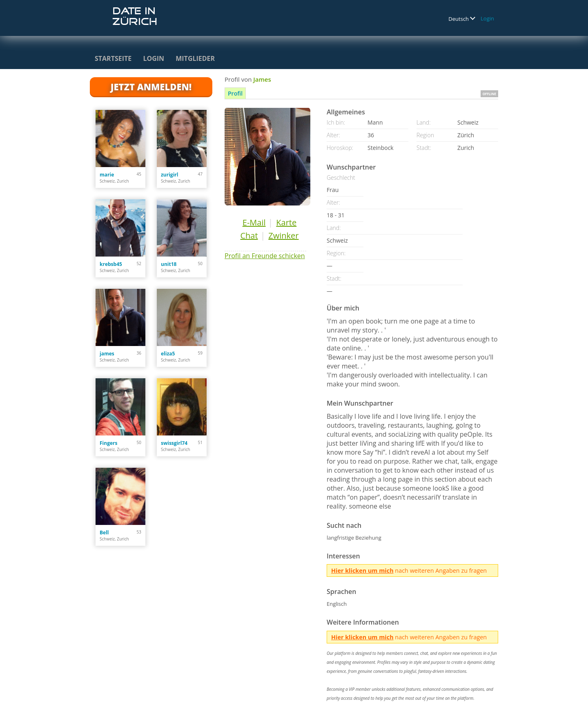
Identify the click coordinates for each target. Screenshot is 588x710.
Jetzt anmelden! (151, 87)
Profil (235, 93)
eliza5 (168, 354)
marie (107, 175)
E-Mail (254, 222)
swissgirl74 (174, 443)
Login (487, 18)
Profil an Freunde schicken (265, 256)
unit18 (169, 264)
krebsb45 (111, 264)
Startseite (113, 58)
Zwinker (283, 236)
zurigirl (169, 175)
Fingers (108, 443)
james (107, 354)
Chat (249, 236)
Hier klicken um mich (362, 570)
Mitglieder (195, 58)
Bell (104, 532)
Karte (286, 222)
